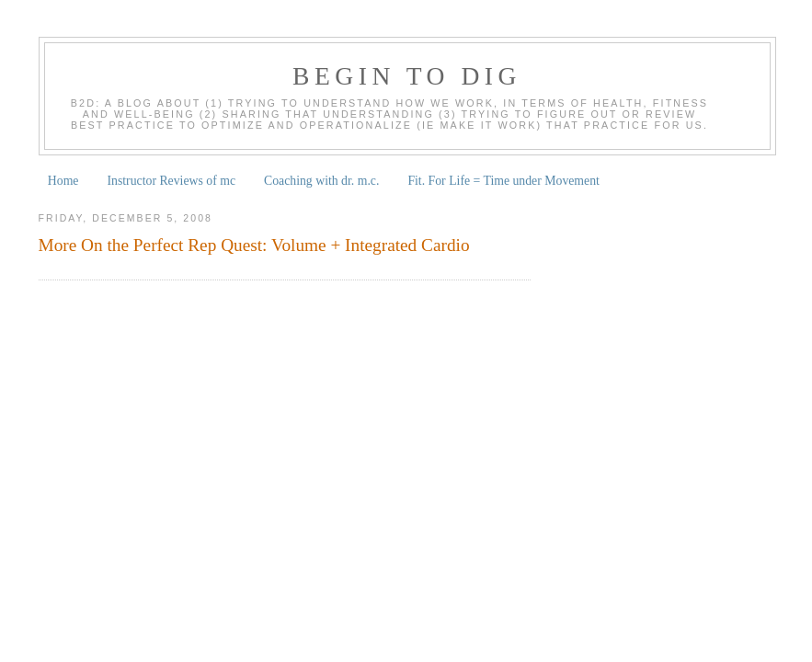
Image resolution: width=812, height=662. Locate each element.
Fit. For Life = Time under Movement (503, 181)
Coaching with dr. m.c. (321, 181)
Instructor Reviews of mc (171, 181)
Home (63, 181)
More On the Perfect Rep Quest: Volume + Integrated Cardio (254, 245)
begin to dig (407, 76)
